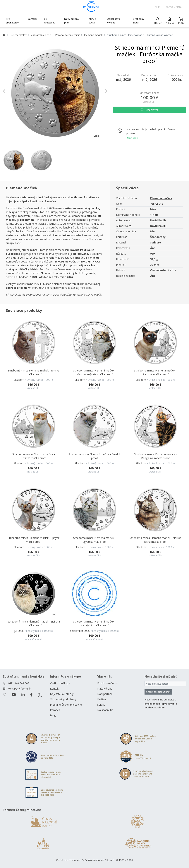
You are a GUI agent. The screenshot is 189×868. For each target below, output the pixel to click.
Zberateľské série (41, 35)
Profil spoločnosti (108, 683)
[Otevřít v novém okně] (80, 250)
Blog (53, 715)
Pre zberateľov (12, 21)
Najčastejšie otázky (62, 694)
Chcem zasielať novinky (158, 692)
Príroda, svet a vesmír (68, 35)
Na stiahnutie (105, 710)
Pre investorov (49, 21)
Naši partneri (105, 694)
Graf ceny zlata (138, 21)
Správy (101, 705)
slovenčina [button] (174, 7)
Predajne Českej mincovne (66, 705)
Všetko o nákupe (60, 683)
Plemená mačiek (93, 35)
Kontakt (55, 689)
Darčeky (32, 19)
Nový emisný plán (72, 21)
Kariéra (102, 699)
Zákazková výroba (114, 21)
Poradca (55, 710)
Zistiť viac (132, 138)
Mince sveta (92, 21)
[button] (11, 91)
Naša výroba (105, 689)
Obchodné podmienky (63, 699)
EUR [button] (158, 7)
